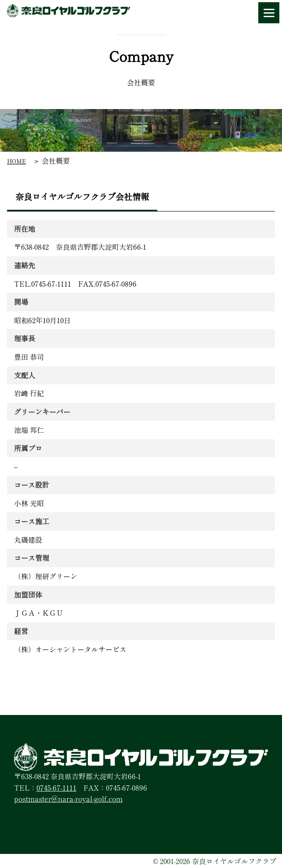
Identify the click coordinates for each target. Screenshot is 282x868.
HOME (16, 161)
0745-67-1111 (56, 788)
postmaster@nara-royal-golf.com (68, 799)
